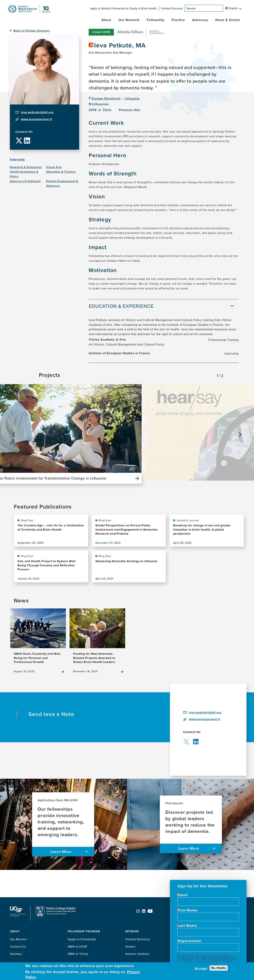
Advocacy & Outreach (25, 181)
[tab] (164, 307)
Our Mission (18, 939)
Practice (178, 20)
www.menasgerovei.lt (36, 119)
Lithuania (132, 98)
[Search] (224, 9)
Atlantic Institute (137, 954)
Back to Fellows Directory (32, 31)
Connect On (24, 132)
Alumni (130, 946)
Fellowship (155, 20)
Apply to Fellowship (82, 939)
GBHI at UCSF (78, 946)
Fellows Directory (172, 8)
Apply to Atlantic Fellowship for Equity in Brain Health (123, 8)
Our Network (129, 20)
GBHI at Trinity (78, 954)
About (106, 20)
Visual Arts (54, 167)
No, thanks (219, 968)
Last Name (187, 925)
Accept (201, 969)
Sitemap (16, 954)
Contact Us (18, 946)
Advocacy (200, 20)
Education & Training (61, 172)
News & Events (228, 20)
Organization (189, 941)
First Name (187, 910)
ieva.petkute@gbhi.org (37, 112)
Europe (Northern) (106, 98)
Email (182, 895)
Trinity (107, 110)
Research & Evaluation (26, 167)
